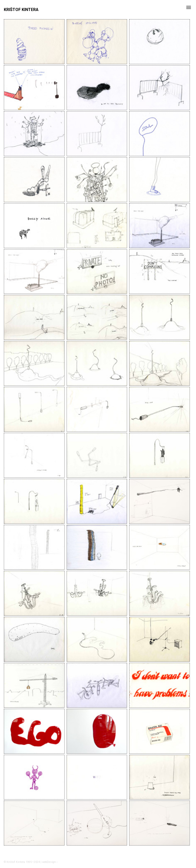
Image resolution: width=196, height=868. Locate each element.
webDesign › (50, 862)
